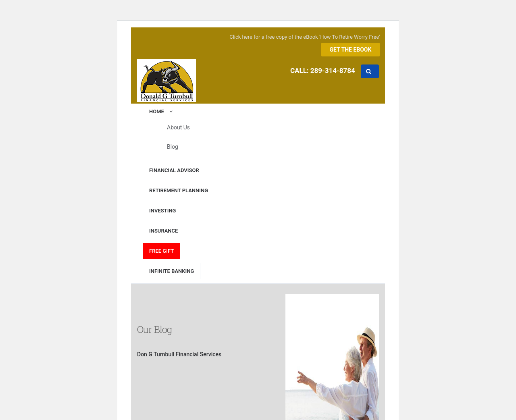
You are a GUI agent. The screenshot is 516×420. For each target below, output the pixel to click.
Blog (173, 147)
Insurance (163, 231)
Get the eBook (351, 50)
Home (162, 111)
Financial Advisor (174, 170)
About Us (178, 127)
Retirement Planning (179, 190)
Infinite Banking (172, 271)
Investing (162, 211)
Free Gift (161, 251)
